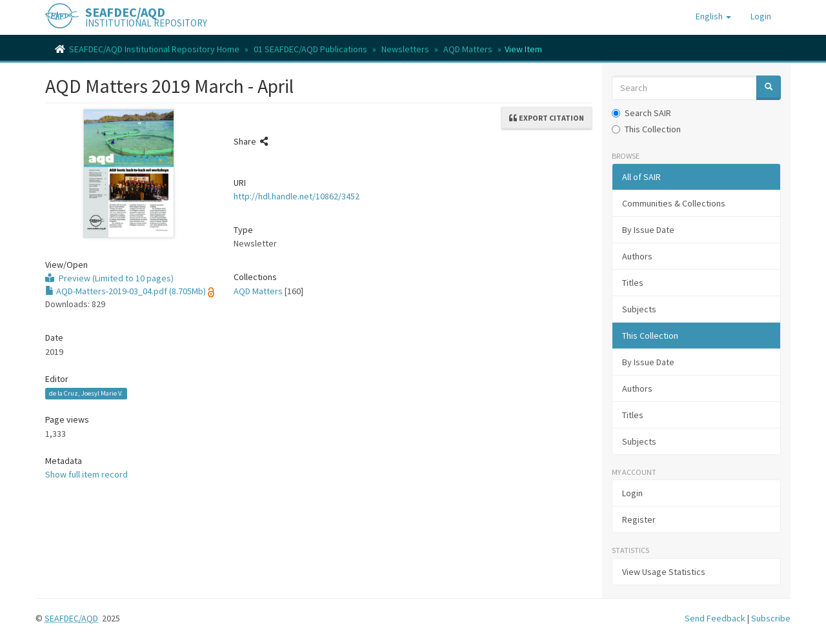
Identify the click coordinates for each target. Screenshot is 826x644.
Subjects (639, 309)
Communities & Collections (674, 203)
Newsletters (405, 49)
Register (639, 519)
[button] (713, 16)
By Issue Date (648, 230)
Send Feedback (715, 618)
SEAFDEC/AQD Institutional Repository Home (154, 49)
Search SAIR (641, 113)
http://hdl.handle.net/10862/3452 (297, 196)
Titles (633, 283)
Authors (637, 256)
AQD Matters (468, 49)
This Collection (646, 129)
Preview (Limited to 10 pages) (109, 278)
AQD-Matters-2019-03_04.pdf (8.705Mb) (126, 291)
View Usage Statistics (664, 572)
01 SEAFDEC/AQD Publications (310, 49)
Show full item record (86, 474)
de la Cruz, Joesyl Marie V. (86, 393)
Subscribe (771, 618)
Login (632, 493)
